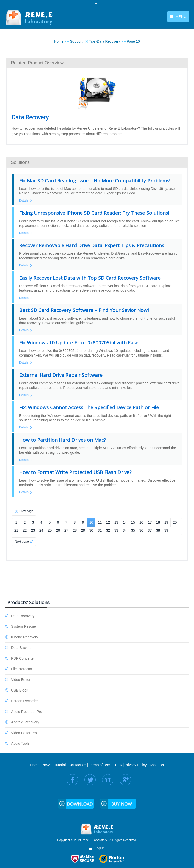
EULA (117, 765)
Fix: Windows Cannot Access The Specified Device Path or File (89, 407)
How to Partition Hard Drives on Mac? (62, 440)
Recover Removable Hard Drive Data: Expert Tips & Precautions (92, 245)
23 (33, 530)
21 (16, 530)
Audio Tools (20, 743)
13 (116, 522)
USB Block (20, 690)
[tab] (97, 63)
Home (35, 765)
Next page (22, 542)
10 (91, 522)
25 (50, 530)
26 (58, 530)
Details (24, 201)
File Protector (22, 669)
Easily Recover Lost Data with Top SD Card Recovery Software (90, 278)
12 (108, 522)
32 (108, 530)
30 (91, 530)
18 (158, 522)
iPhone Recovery (25, 637)
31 (100, 530)
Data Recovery (23, 616)
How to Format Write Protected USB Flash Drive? (75, 472)
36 (141, 530)
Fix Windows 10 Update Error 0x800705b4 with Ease (79, 343)
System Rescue (23, 626)
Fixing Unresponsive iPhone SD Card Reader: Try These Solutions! (94, 213)
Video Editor (21, 680)
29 (83, 530)
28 (75, 530)
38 (158, 530)
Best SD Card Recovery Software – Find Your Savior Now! (84, 310)
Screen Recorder (25, 701)
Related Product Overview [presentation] (37, 63)
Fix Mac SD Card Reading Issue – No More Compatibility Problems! (95, 181)
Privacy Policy (136, 765)
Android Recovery (25, 722)
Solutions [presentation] (20, 162)
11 (100, 522)
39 (166, 530)
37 (150, 530)
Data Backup (21, 648)
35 (133, 530)
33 (116, 530)
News (47, 765)
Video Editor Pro (24, 733)
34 (125, 530)
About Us (157, 765)
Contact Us (77, 765)
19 (166, 522)
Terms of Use (99, 765)
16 (141, 522)
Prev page (26, 511)
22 (25, 530)
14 (125, 522)
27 (66, 530)
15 (133, 522)
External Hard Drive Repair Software (61, 375)
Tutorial (60, 765)
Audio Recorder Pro (27, 712)
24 (41, 530)
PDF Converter (23, 658)
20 (175, 522)
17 (150, 522)
